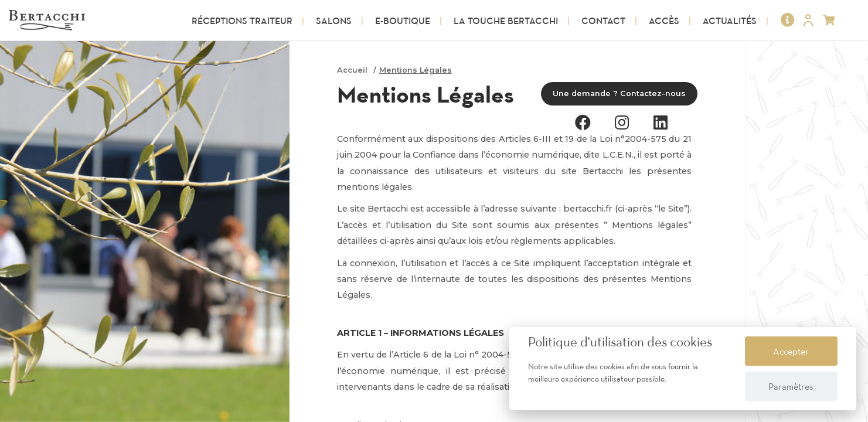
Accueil (352, 70)
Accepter (791, 351)
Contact (603, 21)
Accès (664, 21)
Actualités (730, 21)
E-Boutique (403, 21)
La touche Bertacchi (506, 21)
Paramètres (791, 386)
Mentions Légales (416, 70)
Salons (334, 21)
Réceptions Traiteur (242, 21)
